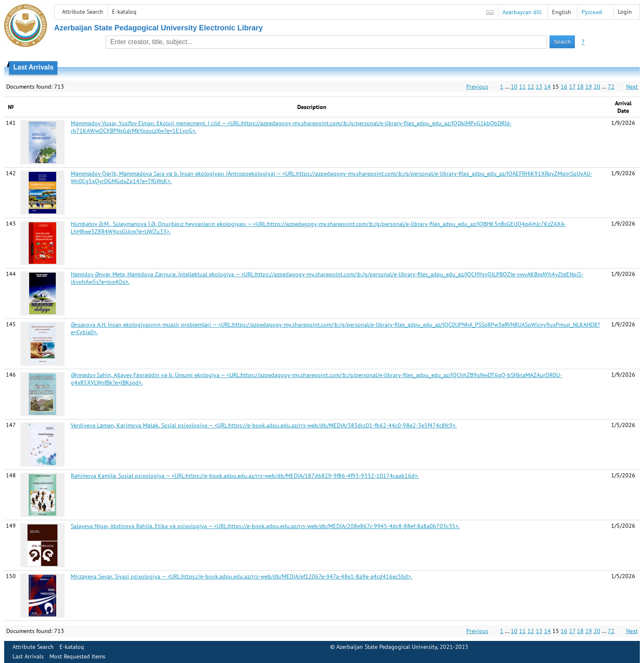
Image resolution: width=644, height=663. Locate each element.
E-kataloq (124, 12)
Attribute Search (83, 12)
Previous (477, 87)
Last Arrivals (28, 656)
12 (531, 87)
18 (580, 87)
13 (539, 87)
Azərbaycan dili (522, 12)
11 (522, 87)
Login (625, 12)
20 (597, 87)
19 (589, 87)
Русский (592, 12)
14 (547, 87)
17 (572, 87)
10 (514, 87)
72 (611, 87)
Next (632, 87)
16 (564, 87)
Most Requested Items (77, 656)
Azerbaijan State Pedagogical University (387, 647)
